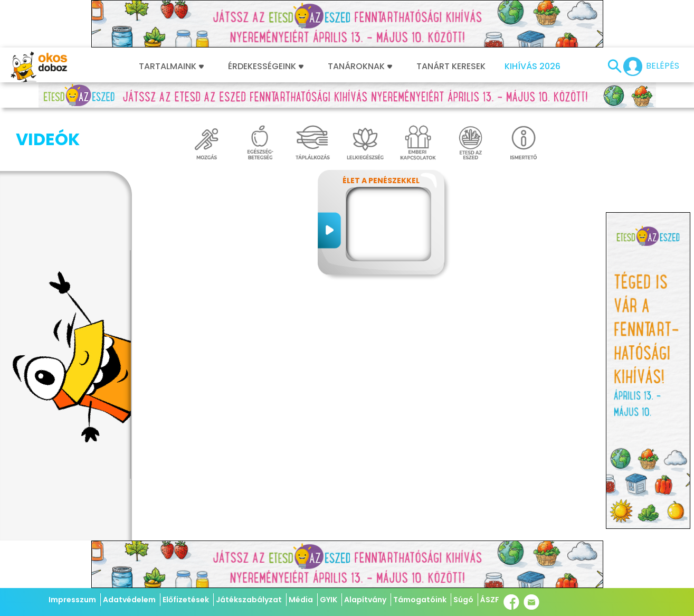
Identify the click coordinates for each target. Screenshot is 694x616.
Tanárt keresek (451, 67)
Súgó (463, 600)
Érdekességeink (266, 67)
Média (301, 600)
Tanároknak (360, 67)
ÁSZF (490, 600)
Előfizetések (186, 600)
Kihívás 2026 (533, 67)
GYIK (329, 600)
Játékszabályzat (249, 600)
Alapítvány (365, 600)
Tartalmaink (171, 67)
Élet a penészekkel (381, 181)
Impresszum (72, 600)
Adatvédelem (129, 600)
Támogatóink (420, 600)
